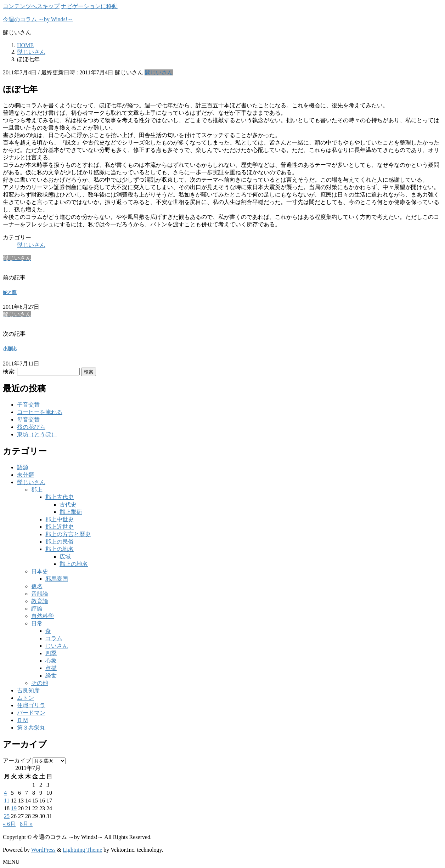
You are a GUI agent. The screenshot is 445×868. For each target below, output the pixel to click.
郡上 (37, 490)
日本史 (40, 571)
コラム (54, 638)
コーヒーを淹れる (40, 412)
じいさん (57, 646)
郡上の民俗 (60, 542)
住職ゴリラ (31, 705)
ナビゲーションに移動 (89, 6)
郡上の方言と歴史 (68, 534)
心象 (51, 661)
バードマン (31, 713)
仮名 (37, 586)
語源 (23, 467)
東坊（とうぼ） (37, 434)
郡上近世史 (60, 527)
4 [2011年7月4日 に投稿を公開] (5, 793)
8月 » (26, 824)
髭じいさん (159, 72)
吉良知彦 (28, 690)
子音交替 (28, 405)
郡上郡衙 (71, 512)
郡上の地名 (60, 549)
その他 (40, 683)
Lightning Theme (82, 850)
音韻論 (40, 594)
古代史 (68, 504)
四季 (51, 653)
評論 (37, 609)
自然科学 (43, 616)
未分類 (26, 475)
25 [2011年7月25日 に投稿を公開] (7, 816)
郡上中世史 (60, 519)
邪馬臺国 (57, 579)
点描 (51, 668)
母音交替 (28, 419)
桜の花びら (31, 427)
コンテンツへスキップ (31, 6)
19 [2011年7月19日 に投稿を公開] (14, 808)
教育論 (40, 601)
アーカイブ (17, 761)
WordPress (43, 850)
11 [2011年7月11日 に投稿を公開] (7, 801)
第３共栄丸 (31, 728)
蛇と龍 (10, 292)
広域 (65, 557)
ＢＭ (23, 720)
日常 (37, 623)
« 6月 (9, 824)
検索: (9, 371)
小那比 (10, 349)
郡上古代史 (60, 497)
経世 (51, 676)
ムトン (26, 698)
